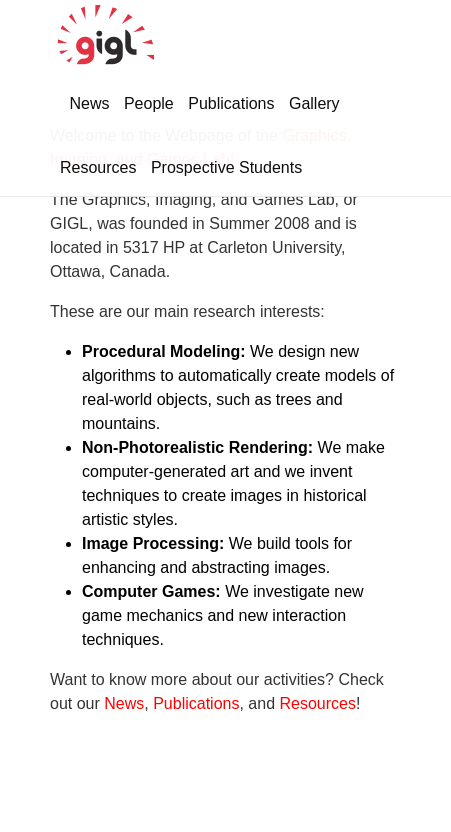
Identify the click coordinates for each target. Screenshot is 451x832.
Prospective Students (226, 167)
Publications (231, 103)
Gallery (314, 103)
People (149, 103)
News (89, 103)
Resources (98, 167)
